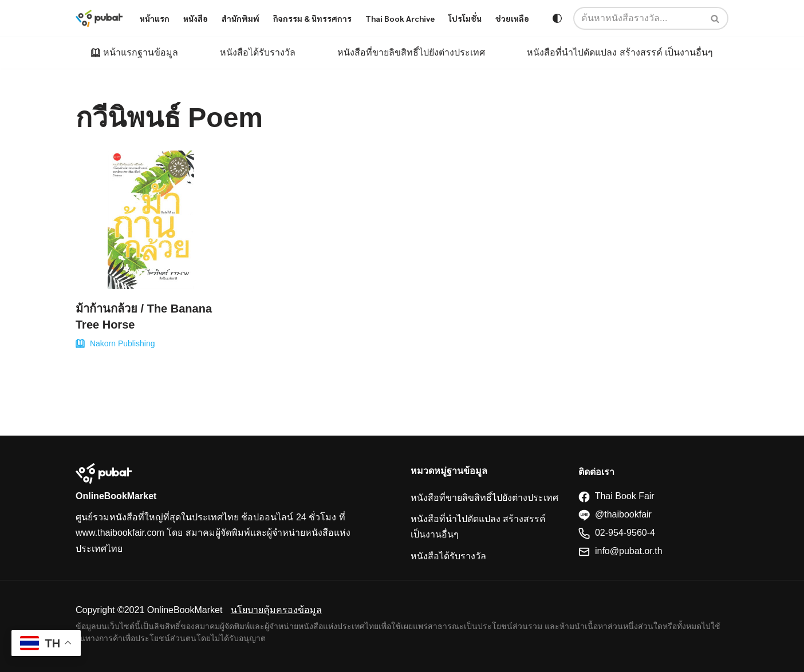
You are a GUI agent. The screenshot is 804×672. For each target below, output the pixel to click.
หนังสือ (196, 18)
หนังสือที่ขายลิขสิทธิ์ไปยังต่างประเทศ (411, 52)
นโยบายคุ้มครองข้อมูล (276, 610)
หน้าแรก (155, 18)
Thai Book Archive (400, 18)
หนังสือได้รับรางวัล (258, 52)
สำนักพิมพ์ (241, 18)
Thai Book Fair (616, 496)
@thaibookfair (615, 514)
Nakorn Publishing (123, 343)
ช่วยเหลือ (512, 18)
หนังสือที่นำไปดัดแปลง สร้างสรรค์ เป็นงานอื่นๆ (620, 52)
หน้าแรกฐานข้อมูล (141, 52)
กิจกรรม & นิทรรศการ (312, 18)
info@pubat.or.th (620, 551)
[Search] (716, 18)
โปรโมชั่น (465, 18)
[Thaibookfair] (99, 18)
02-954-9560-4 (617, 533)
